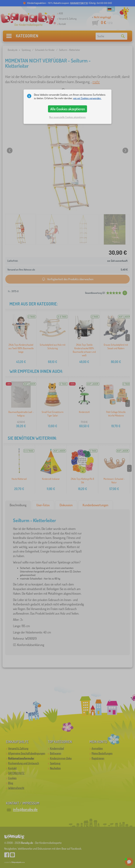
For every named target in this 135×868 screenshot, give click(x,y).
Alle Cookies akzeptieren (68, 109)
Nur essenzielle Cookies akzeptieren (67, 117)
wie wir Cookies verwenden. (87, 98)
